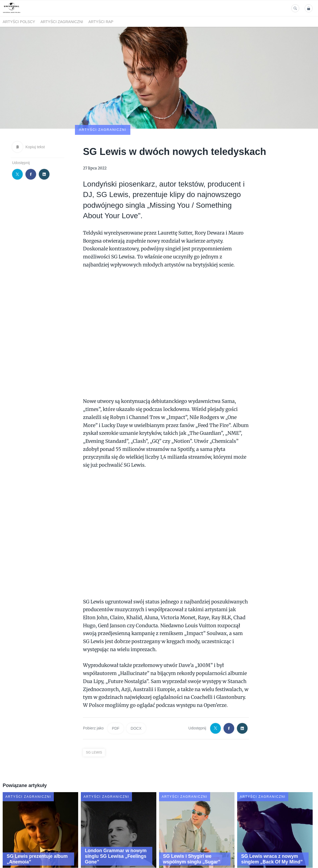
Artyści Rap (101, 22)
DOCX (136, 697)
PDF (116, 697)
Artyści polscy (19, 22)
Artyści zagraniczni (62, 22)
